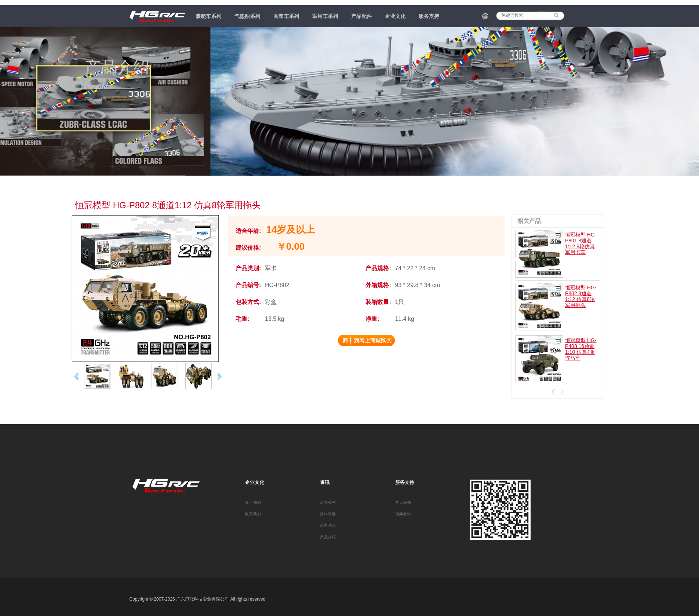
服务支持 (429, 16)
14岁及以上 (291, 230)
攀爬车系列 (208, 16)
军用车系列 (325, 16)
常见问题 (403, 503)
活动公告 (328, 503)
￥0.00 (291, 246)
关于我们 (253, 503)
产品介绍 (328, 537)
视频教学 (403, 514)
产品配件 (361, 16)
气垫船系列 (247, 16)
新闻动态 (328, 525)
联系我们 (253, 514)
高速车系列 (286, 16)
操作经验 (328, 514)
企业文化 (395, 16)
